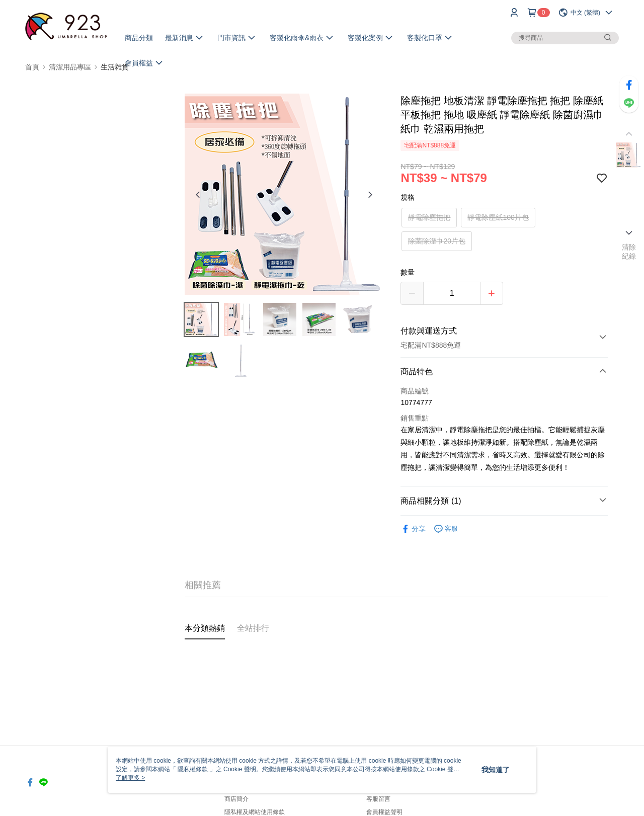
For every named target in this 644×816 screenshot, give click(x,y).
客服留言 (378, 799)
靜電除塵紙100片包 (498, 217)
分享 (413, 529)
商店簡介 (236, 799)
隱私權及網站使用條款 (255, 812)
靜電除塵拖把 (429, 217)
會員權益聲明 (384, 812)
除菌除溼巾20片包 (437, 241)
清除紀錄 (629, 252)
